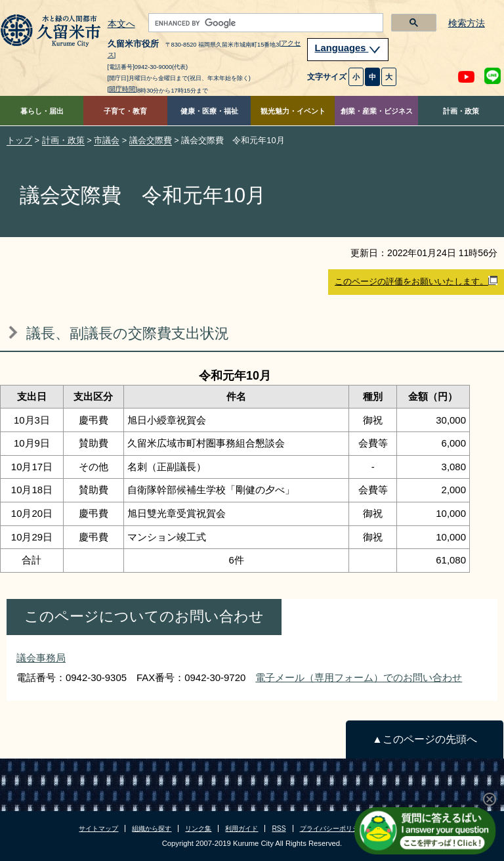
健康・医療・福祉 (209, 111)
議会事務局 (41, 658)
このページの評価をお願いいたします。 (416, 281)
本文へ (121, 24)
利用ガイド (241, 828)
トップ (19, 140)
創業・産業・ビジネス (377, 111)
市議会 (107, 140)
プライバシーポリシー (333, 828)
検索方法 (467, 23)
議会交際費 (151, 140)
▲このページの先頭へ (424, 739)
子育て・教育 (125, 111)
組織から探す (152, 828)
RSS (279, 828)
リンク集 (198, 828)
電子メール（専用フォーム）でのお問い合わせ (359, 677)
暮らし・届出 (42, 111)
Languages (348, 48)
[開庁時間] (123, 89)
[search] (265, 23)
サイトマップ (98, 828)
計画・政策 (461, 111)
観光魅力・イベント (293, 111)
